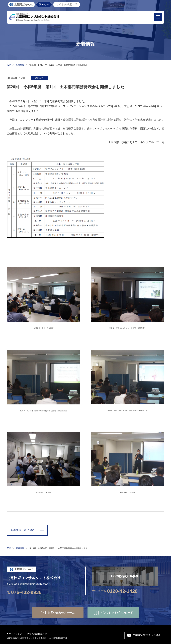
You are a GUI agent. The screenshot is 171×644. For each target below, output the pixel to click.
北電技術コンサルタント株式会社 (34, 578)
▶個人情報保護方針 (37, 634)
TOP (9, 65)
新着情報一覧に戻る (23, 530)
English (46, 5)
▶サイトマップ (14, 634)
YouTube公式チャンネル (147, 635)
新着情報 (20, 65)
